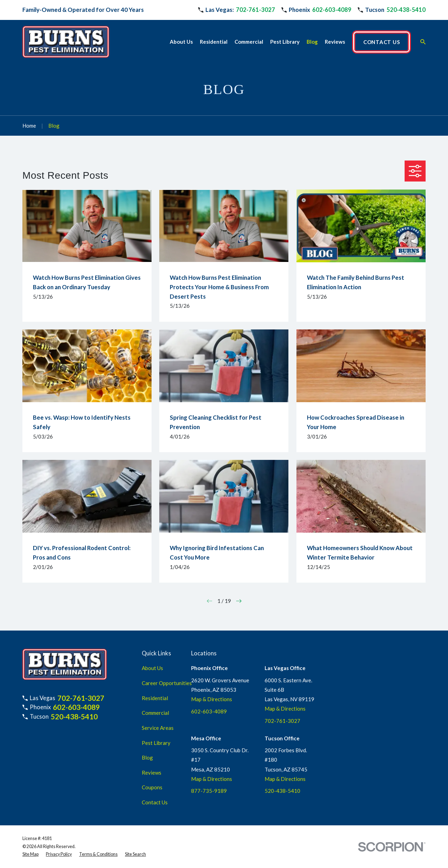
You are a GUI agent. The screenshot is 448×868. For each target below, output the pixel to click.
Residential (155, 698)
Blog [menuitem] (312, 42)
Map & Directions (212, 699)
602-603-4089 (332, 10)
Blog (147, 757)
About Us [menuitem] (181, 42)
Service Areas (158, 728)
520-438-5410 (406, 10)
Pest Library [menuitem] (285, 42)
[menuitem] (30, 855)
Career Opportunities (167, 683)
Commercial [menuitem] (249, 42)
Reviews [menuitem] (335, 42)
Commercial (155, 713)
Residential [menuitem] (214, 42)
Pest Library (156, 743)
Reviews (152, 773)
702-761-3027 (255, 10)
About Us (152, 668)
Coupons (152, 787)
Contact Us (155, 802)
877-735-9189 (209, 791)
